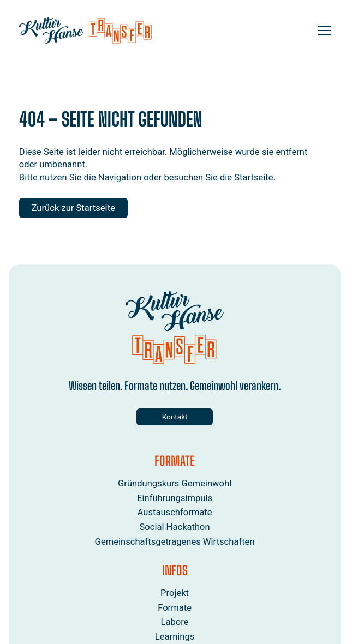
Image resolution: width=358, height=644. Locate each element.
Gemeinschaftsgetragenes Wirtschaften (175, 542)
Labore (175, 622)
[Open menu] (324, 31)
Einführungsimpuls (175, 498)
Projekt (175, 593)
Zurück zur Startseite (73, 208)
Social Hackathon (175, 527)
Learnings (175, 637)
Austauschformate (175, 513)
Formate (175, 608)
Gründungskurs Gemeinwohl (175, 483)
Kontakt (175, 417)
